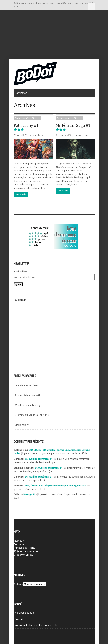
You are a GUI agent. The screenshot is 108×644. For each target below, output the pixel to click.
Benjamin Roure (36, 135)
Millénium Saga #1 (73, 127)
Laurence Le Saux (81, 135)
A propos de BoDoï (25, 613)
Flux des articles (24, 548)
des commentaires (26, 551)
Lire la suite (21, 194)
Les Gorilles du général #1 (39, 459)
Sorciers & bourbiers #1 (27, 395)
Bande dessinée (22, 118)
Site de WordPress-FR (25, 555)
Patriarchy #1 (26, 127)
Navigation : (91, 7)
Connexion (19, 544)
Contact (19, 619)
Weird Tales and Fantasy (28, 405)
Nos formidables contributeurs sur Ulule (36, 626)
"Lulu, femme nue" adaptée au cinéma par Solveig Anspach (55, 486)
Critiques (35, 118)
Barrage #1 (29, 495)
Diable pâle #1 (22, 425)
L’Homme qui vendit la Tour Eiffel (32, 415)
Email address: (21, 272)
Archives (18, 584)
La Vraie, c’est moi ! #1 (26, 385)
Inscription (19, 541)
